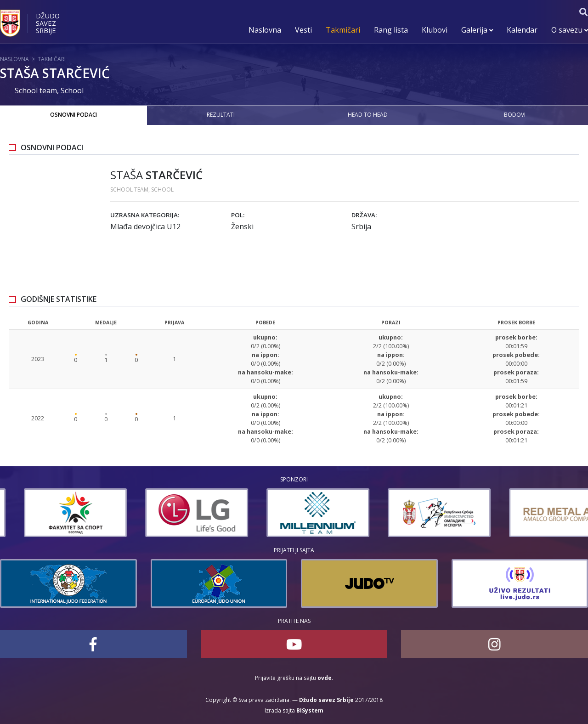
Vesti (303, 30)
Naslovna (265, 30)
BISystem (310, 710)
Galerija (477, 30)
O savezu (570, 30)
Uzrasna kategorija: (145, 215)
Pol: (238, 215)
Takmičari (343, 30)
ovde (325, 678)
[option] (51, 513)
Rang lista (391, 30)
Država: (364, 215)
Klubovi (435, 30)
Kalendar (522, 30)
